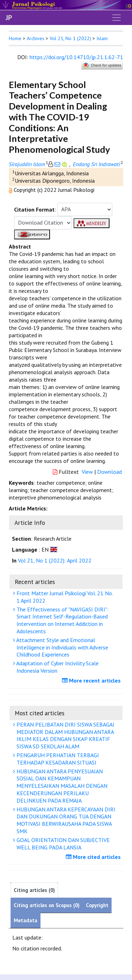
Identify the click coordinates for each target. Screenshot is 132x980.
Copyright (97, 905)
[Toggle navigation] (117, 18)
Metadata (26, 920)
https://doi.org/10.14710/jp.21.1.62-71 (76, 57)
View (87, 472)
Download (109, 472)
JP (9, 18)
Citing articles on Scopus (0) (47, 905)
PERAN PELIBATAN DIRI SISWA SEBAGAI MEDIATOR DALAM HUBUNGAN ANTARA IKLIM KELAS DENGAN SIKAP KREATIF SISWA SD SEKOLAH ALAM (65, 735)
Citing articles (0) (34, 890)
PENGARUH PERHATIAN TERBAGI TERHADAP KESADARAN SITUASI (57, 759)
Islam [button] (102, 38)
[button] (11, 190)
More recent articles (92, 680)
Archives (36, 38)
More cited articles (94, 857)
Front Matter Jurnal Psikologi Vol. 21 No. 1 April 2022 (64, 597)
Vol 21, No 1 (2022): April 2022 (55, 560)
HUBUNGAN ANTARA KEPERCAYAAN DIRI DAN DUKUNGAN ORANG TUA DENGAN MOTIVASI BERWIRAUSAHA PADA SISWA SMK (65, 820)
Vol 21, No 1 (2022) (70, 38)
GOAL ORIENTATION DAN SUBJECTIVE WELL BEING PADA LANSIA (62, 844)
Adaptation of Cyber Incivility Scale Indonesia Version (57, 667)
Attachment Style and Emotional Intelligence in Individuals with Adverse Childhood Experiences (61, 647)
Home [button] (15, 38)
